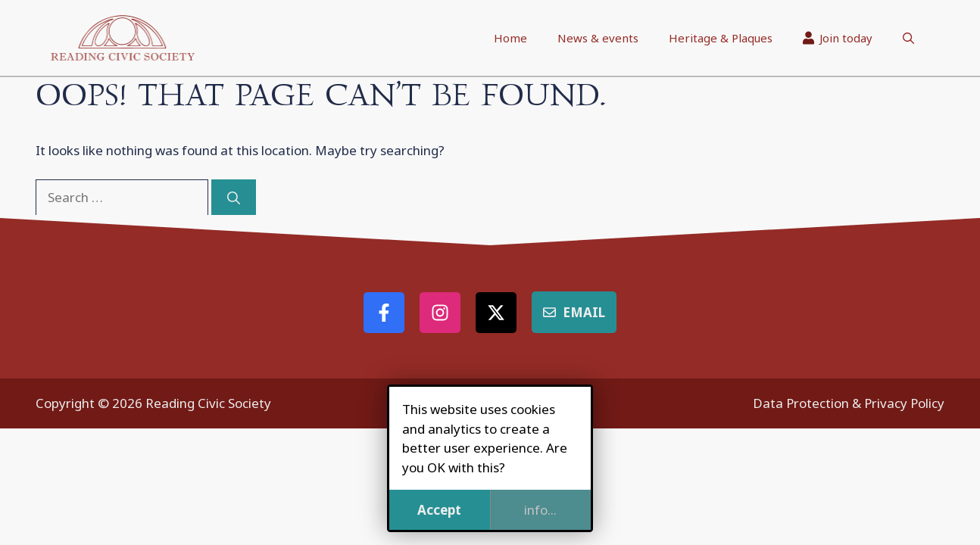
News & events (598, 38)
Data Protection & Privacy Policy (849, 403)
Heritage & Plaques (721, 38)
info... (540, 510)
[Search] (234, 198)
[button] (908, 38)
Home (510, 38)
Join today (838, 38)
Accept (439, 510)
